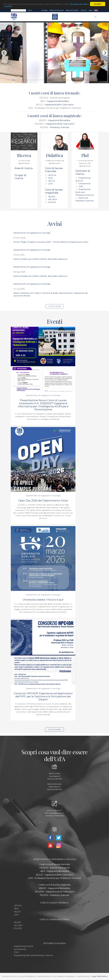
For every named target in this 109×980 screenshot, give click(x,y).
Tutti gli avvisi (55, 306)
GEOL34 (52, 175)
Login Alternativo (99, 976)
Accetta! (98, 4)
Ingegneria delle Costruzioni (59, 105)
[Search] (18, 10)
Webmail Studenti (72, 10)
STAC (81, 186)
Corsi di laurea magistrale (54, 191)
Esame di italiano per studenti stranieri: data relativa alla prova (40, 259)
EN (96, 10)
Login (91, 10)
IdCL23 (52, 181)
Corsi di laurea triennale (54, 170)
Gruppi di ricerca (20, 177)
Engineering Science (24, 946)
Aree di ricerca (24, 168)
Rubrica (84, 10)
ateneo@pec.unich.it (57, 813)
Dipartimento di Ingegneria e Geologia (32, 233)
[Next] (105, 53)
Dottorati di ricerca (83, 172)
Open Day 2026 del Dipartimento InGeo (43, 501)
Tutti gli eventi (55, 730)
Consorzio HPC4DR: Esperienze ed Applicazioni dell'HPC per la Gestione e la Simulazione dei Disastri (43, 696)
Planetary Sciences (60, 127)
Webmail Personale (56, 10)
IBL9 (50, 178)
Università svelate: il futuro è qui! (43, 600)
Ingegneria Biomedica (58, 101)
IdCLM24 (53, 199)
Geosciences (85, 184)
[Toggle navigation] (95, 17)
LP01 (50, 184)
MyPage (44, 10)
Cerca (30, 10)
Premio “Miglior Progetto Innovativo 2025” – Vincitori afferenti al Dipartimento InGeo (51, 242)
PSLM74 (52, 202)
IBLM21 (52, 197)
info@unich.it (57, 810)
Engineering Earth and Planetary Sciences (85, 192)
